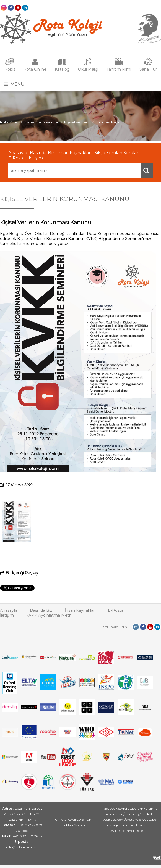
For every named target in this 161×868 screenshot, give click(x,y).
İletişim (35, 158)
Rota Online (35, 69)
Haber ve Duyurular (42, 122)
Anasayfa (18, 153)
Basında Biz (42, 153)
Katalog (62, 69)
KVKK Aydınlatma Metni (49, 615)
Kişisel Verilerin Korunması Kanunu (94, 122)
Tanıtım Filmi (119, 69)
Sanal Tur (148, 69)
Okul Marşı (88, 69)
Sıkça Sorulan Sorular (116, 153)
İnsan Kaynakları (74, 153)
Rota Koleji (10, 122)
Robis (10, 69)
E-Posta (16, 158)
